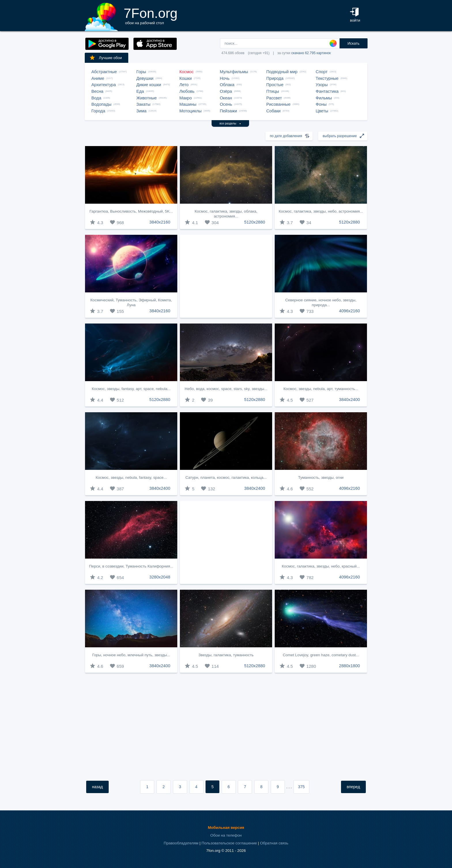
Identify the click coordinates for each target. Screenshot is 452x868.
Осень (226, 104)
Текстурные (327, 78)
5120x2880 (255, 222)
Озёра (226, 91)
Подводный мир (282, 72)
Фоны (321, 104)
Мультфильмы (234, 72)
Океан (226, 98)
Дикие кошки (149, 85)
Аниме (98, 78)
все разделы (230, 123)
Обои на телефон (226, 835)
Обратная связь (274, 843)
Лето (184, 85)
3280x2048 (160, 577)
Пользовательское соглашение (229, 843)
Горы (141, 72)
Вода (96, 98)
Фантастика (327, 91)
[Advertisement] (226, 276)
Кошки (185, 78)
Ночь (225, 78)
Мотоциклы (190, 111)
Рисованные (278, 104)
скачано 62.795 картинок (311, 53)
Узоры (322, 85)
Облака (227, 85)
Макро (185, 98)
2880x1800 (350, 666)
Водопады (101, 104)
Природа (275, 78)
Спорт (322, 72)
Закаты (143, 104)
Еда (140, 91)
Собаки (274, 111)
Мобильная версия (226, 828)
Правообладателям (181, 843)
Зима (141, 111)
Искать (353, 43)
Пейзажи (228, 111)
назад (97, 787)
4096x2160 (350, 311)
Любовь (187, 91)
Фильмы (324, 98)
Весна (97, 91)
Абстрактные (104, 72)
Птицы (273, 91)
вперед (353, 787)
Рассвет (274, 98)
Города (98, 111)
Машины (188, 104)
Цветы (322, 111)
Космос (187, 72)
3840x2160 (160, 222)
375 (301, 787)
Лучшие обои (106, 58)
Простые (275, 85)
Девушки (145, 78)
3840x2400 (350, 400)
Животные (147, 98)
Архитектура (104, 85)
